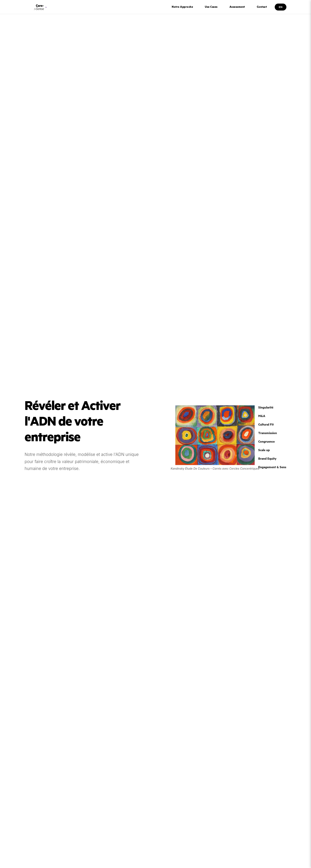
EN (281, 7)
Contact (262, 7)
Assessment (237, 7)
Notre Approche (182, 7)
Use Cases (211, 7)
